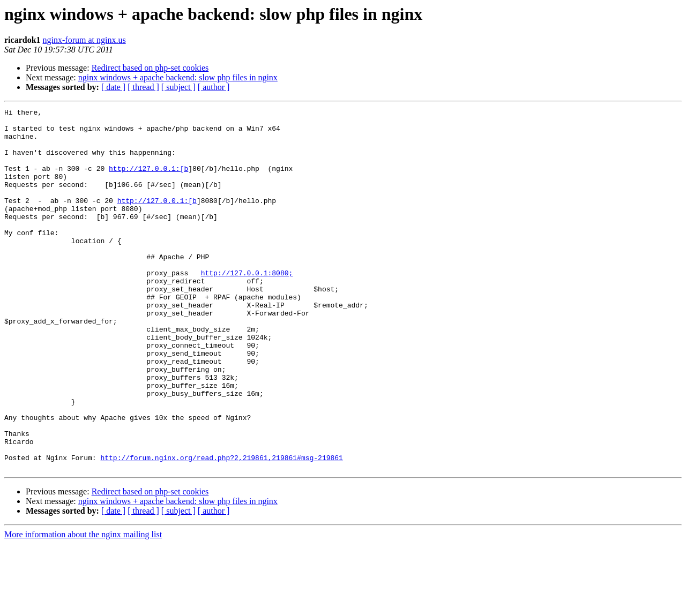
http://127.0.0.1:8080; (247, 306)
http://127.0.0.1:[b (148, 181)
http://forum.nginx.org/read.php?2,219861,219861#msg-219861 (221, 528)
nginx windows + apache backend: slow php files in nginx (178, 77)
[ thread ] (143, 87)
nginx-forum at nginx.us (84, 40)
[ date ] (113, 87)
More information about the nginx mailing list (83, 607)
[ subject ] (178, 87)
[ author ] (214, 87)
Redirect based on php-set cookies (150, 68)
